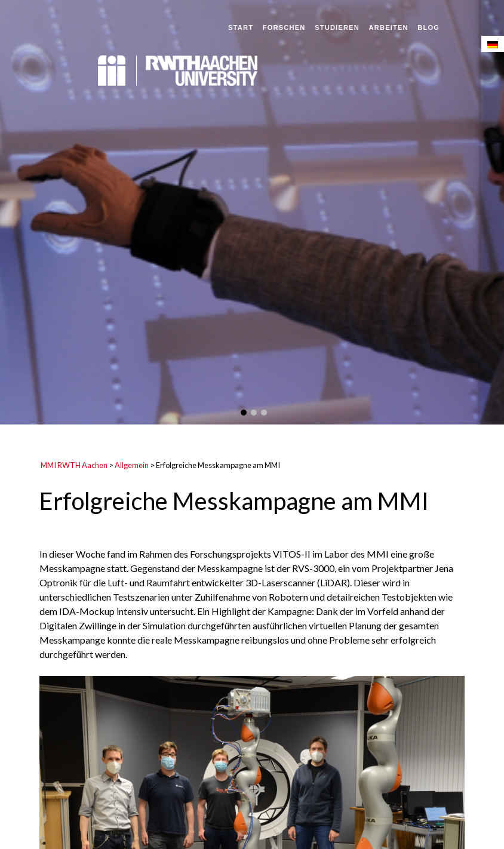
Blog (428, 27)
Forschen (284, 27)
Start (241, 27)
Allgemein (132, 465)
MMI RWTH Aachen (74, 465)
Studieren (337, 27)
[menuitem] (493, 44)
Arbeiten (389, 27)
